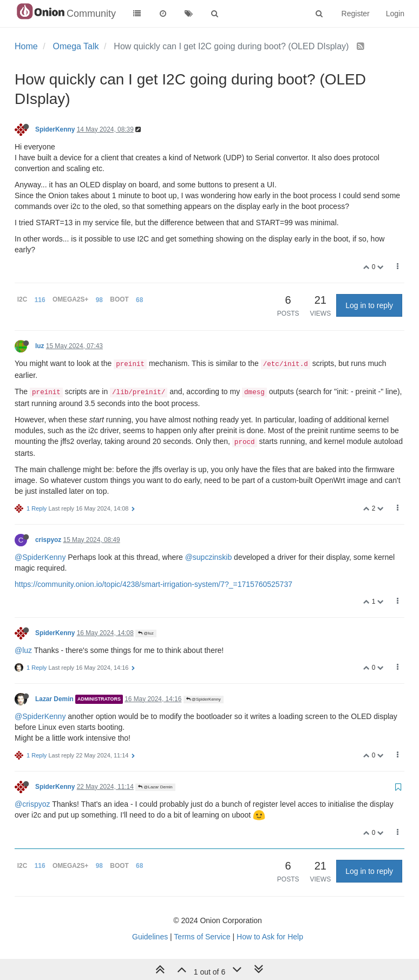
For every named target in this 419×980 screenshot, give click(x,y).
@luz (146, 633)
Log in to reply (369, 305)
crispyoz (48, 540)
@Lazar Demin (155, 787)
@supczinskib (209, 557)
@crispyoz (32, 804)
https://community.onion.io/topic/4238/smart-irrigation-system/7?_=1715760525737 (153, 584)
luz (40, 346)
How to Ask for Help (270, 937)
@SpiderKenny (40, 557)
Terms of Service (202, 937)
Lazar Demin (54, 699)
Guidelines (150, 937)
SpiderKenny (55, 129)
